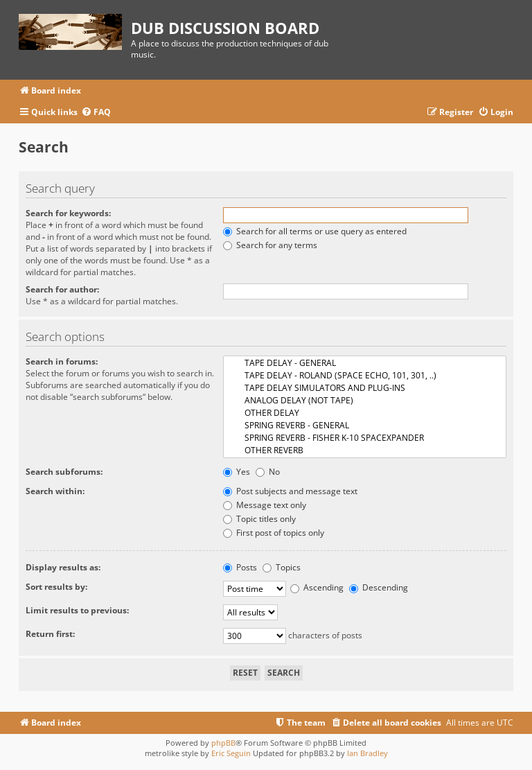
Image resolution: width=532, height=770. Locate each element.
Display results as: (63, 567)
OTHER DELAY (365, 413)
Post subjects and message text (290, 491)
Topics (282, 567)
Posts (240, 567)
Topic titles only (259, 519)
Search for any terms (270, 245)
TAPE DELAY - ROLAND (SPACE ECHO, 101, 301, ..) (365, 376)
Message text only (265, 505)
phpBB (223, 743)
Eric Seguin (231, 753)
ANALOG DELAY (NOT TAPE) (365, 401)
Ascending (317, 587)
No (268, 472)
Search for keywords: (68, 213)
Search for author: (62, 289)
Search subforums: (64, 472)
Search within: (55, 491)
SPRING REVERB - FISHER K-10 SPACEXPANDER (365, 438)
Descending (379, 587)
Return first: (50, 634)
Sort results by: (56, 587)
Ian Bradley (367, 753)
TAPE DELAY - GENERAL (365, 363)
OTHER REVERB (365, 450)
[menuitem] (96, 113)
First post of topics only (274, 533)
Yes (237, 472)
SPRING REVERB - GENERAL (365, 426)
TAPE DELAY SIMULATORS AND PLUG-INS (365, 388)
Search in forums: (62, 361)
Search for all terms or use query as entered (315, 231)
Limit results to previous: (77, 610)
